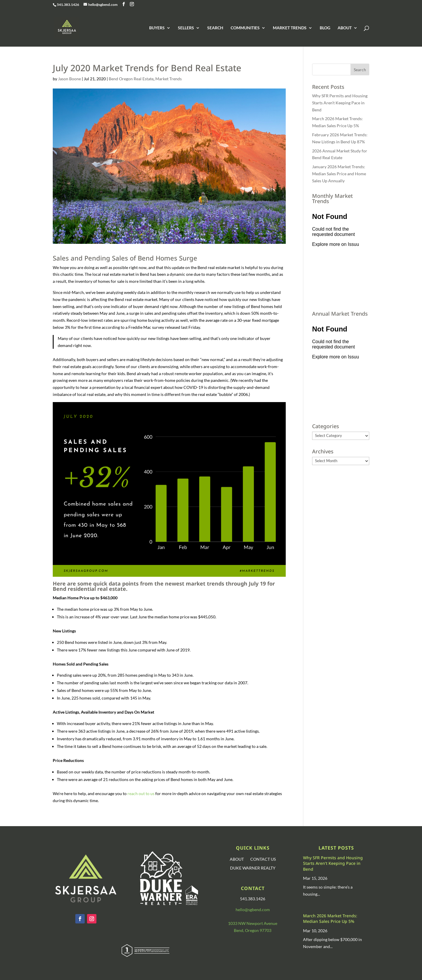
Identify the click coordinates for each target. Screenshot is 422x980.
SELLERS (186, 28)
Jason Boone (69, 79)
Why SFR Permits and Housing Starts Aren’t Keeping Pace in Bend (340, 103)
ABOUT (345, 28)
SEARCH (215, 28)
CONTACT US (263, 859)
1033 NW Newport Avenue (253, 923)
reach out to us (141, 793)
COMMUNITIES (245, 28)
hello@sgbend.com (253, 910)
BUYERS (157, 28)
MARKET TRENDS (290, 28)
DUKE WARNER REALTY (253, 868)
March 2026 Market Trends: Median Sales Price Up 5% (330, 919)
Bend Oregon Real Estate (131, 79)
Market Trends (169, 79)
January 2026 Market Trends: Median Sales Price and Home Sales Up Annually (339, 174)
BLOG (325, 28)
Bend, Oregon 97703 (253, 930)
